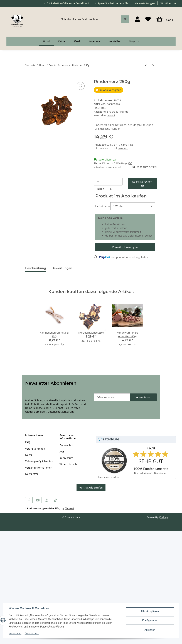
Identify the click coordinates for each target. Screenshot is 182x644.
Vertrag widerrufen (91, 488)
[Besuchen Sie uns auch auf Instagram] (47, 500)
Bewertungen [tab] (62, 268)
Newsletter (32, 474)
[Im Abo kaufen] (125, 247)
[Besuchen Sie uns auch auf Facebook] (29, 500)
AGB (62, 451)
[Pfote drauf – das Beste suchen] (81, 19)
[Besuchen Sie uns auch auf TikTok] (55, 500)
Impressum (66, 458)
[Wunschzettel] (148, 19)
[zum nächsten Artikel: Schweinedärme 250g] (153, 65)
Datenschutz (67, 445)
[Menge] (112, 182)
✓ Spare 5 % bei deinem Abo (112, 3)
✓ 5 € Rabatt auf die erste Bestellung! (67, 3)
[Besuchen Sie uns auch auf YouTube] (38, 500)
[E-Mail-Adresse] (112, 397)
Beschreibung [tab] (36, 268)
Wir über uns (168, 3)
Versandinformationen (39, 468)
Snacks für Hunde (118, 112)
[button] (137, 19)
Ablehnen (150, 630)
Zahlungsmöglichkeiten (39, 461)
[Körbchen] (165, 19)
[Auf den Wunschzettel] (81, 86)
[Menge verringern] (98, 182)
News (29, 455)
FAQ (28, 442)
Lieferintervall (102, 206)
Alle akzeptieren (150, 611)
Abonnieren (143, 397)
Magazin (134, 41)
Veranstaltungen (145, 3)
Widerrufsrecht (69, 464)
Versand (123, 148)
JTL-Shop (163, 517)
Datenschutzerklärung (61, 412)
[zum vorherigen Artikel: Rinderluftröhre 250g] (146, 65)
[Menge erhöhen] (111, 189)
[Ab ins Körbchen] (28, 77)
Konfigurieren (150, 621)
